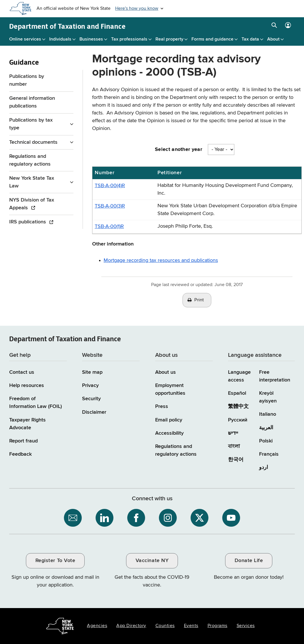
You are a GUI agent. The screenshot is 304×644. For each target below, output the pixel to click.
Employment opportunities (170, 389)
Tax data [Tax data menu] (250, 39)
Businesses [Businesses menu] (91, 39)
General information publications (32, 102)
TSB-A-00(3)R (110, 206)
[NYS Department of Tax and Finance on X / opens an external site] (200, 518)
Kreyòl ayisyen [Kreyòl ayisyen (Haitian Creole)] (268, 397)
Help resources (27, 386)
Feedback (20, 454)
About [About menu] (273, 39)
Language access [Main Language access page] (239, 376)
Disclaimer (94, 412)
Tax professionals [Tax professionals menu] (129, 39)
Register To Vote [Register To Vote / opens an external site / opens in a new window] (55, 561)
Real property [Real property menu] (169, 39)
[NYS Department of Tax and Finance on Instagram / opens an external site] (168, 518)
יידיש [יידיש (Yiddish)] (233, 433)
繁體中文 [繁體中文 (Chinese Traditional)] (238, 407)
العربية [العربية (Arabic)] (266, 428)
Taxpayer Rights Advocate (27, 424)
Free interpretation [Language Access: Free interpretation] (275, 376)
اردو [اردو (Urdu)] (264, 467)
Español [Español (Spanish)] (237, 393)
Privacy (90, 386)
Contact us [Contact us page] (22, 372)
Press (162, 407)
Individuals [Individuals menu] (60, 39)
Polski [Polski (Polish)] (266, 441)
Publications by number (27, 80)
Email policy (169, 420)
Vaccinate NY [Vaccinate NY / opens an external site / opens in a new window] (152, 561)
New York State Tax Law (32, 182)
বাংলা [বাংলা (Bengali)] (234, 446)
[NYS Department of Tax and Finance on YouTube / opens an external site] (231, 518)
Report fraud (23, 441)
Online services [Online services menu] (25, 39)
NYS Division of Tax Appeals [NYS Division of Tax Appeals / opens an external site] (32, 204)
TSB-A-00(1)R (109, 227)
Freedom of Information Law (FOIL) (36, 403)
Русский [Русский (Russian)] (238, 420)
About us (166, 372)
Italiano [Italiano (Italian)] (268, 414)
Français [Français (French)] (269, 454)
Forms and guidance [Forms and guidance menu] (212, 39)
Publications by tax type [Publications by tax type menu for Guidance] (31, 124)
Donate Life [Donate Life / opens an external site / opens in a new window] (249, 561)
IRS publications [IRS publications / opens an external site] (28, 222)
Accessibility (169, 433)
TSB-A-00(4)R (110, 186)
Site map (92, 372)
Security (91, 399)
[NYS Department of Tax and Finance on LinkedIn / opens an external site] (105, 518)
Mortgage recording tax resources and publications (161, 260)
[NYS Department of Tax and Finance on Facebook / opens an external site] (136, 518)
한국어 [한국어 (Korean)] (236, 460)
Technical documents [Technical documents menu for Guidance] (33, 142)
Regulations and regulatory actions (30, 160)
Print (199, 300)
